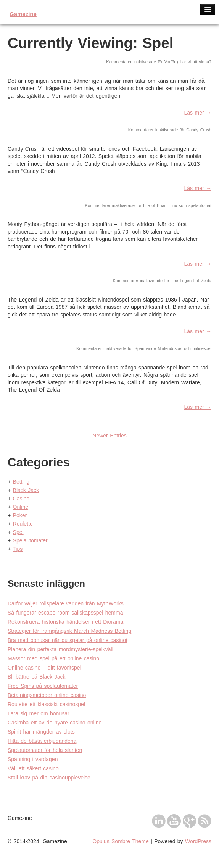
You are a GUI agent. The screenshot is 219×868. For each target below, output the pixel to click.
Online (21, 507)
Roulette (23, 524)
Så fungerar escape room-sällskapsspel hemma (65, 613)
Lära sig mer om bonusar (39, 713)
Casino (21, 499)
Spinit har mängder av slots (41, 732)
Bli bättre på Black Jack (37, 677)
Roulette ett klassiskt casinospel (46, 704)
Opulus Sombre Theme (120, 841)
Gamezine (23, 14)
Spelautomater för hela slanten (45, 750)
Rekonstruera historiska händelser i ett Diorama (65, 622)
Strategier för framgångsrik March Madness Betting (69, 631)
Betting (21, 482)
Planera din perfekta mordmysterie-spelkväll (60, 649)
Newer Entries (109, 436)
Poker (20, 515)
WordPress (198, 841)
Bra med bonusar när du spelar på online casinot (68, 640)
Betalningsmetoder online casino (47, 695)
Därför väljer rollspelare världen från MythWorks (66, 603)
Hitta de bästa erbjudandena (42, 741)
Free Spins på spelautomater (43, 686)
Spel (18, 532)
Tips (18, 549)
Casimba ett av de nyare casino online (55, 723)
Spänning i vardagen (33, 759)
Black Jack (26, 490)
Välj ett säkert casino (33, 768)
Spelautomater (30, 540)
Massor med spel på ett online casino (53, 658)
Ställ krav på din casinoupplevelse (49, 778)
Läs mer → (198, 113)
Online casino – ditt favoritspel (44, 668)
